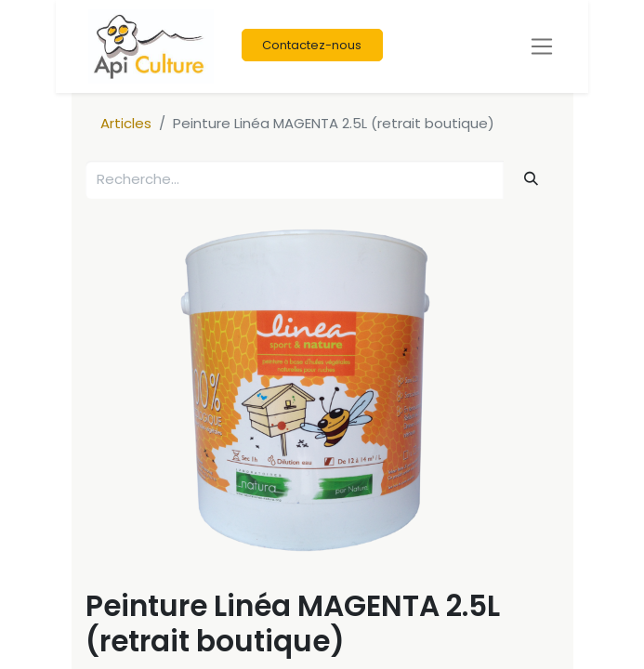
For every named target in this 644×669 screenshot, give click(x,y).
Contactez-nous (312, 45)
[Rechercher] (531, 179)
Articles (126, 123)
